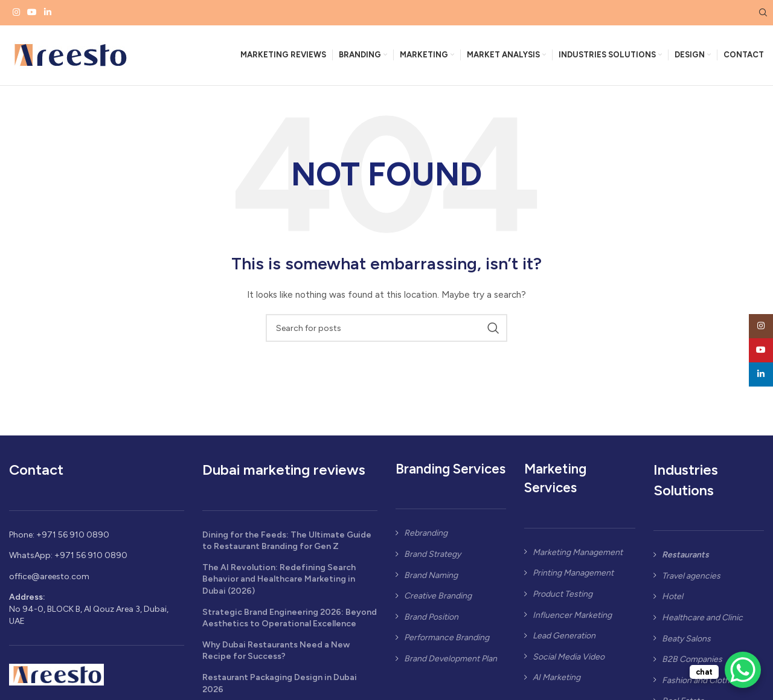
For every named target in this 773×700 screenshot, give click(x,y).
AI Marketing (556, 681)
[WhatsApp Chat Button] (743, 670)
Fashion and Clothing (701, 683)
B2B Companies (692, 663)
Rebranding (426, 537)
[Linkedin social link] (48, 13)
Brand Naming (431, 578)
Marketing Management (578, 555)
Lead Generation (564, 639)
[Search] (762, 13)
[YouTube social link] (32, 13)
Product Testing (563, 597)
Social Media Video (569, 660)
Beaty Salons (686, 642)
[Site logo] (69, 56)
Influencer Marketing (572, 618)
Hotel (672, 600)
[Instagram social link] (16, 13)
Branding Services (451, 473)
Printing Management (573, 576)
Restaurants (685, 558)
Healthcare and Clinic (702, 621)
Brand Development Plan (451, 662)
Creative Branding (438, 599)
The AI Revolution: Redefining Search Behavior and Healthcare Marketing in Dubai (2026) (279, 582)
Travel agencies (691, 579)
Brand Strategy (432, 557)
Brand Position (431, 620)
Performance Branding (447, 641)
